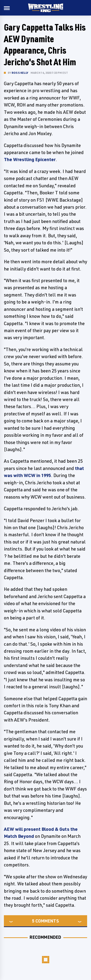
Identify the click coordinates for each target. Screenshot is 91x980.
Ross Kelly (20, 73)
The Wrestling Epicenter (30, 159)
